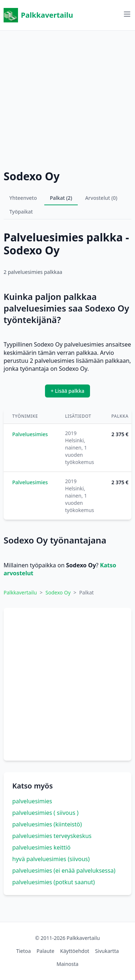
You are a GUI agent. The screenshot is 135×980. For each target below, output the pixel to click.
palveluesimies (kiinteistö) (47, 824)
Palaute (46, 951)
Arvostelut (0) (101, 198)
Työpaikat (21, 212)
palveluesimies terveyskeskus (52, 836)
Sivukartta (107, 951)
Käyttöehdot (75, 951)
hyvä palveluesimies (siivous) (51, 859)
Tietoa (24, 951)
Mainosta (67, 964)
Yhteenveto (23, 198)
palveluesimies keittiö (41, 847)
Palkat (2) (61, 198)
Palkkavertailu (38, 15)
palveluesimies (32, 801)
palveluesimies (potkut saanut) (53, 882)
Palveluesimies (30, 434)
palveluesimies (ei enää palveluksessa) (64, 871)
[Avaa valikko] (127, 14)
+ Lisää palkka (68, 391)
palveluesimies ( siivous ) (45, 813)
